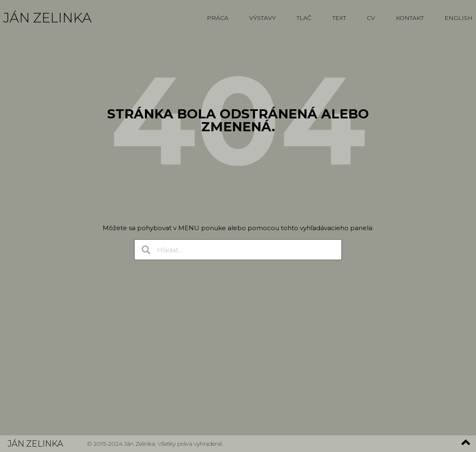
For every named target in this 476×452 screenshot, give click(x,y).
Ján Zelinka (48, 18)
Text (339, 18)
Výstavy (263, 18)
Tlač (304, 18)
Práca (218, 18)
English (459, 18)
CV (371, 18)
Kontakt (410, 18)
